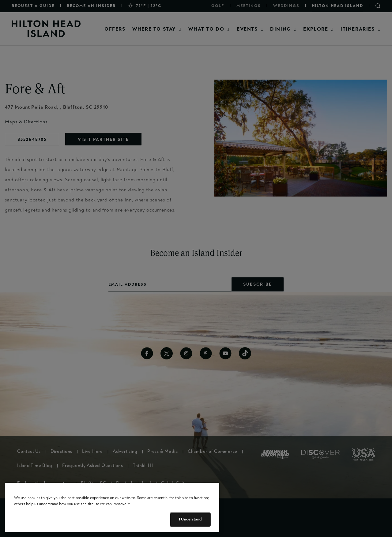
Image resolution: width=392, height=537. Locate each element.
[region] (112, 507)
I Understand (190, 519)
